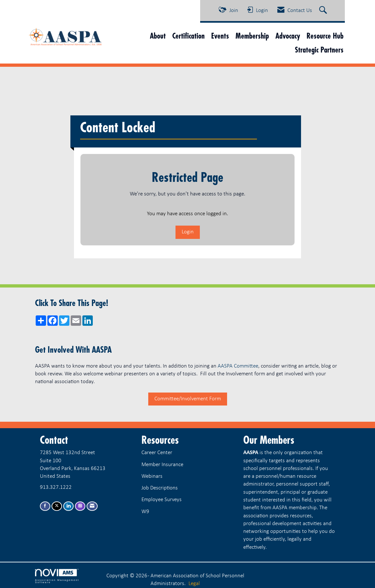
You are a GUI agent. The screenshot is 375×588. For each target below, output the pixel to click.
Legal (194, 584)
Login (188, 232)
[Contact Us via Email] (92, 506)
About (158, 36)
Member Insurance (162, 465)
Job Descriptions (160, 488)
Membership (252, 36)
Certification (188, 36)
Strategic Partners (319, 50)
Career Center (157, 453)
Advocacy (288, 36)
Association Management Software (57, 576)
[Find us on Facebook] (45, 506)
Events (220, 36)
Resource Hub (325, 36)
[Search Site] (324, 11)
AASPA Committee (238, 366)
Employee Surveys (162, 500)
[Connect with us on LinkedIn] (68, 506)
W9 (145, 512)
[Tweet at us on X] (57, 506)
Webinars (152, 476)
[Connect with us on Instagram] (80, 506)
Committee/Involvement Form (188, 399)
